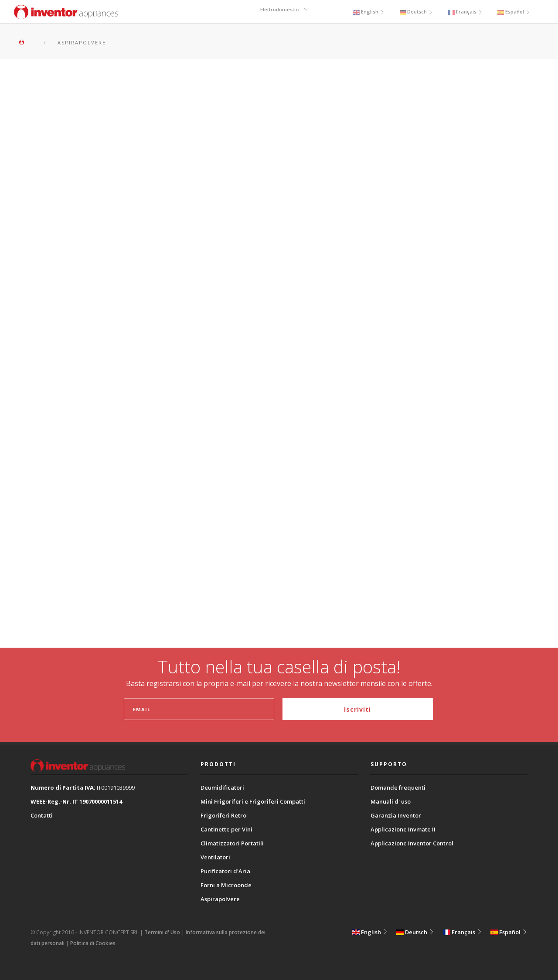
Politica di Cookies (93, 943)
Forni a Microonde (226, 885)
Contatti (42, 815)
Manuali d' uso (391, 801)
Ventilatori (215, 857)
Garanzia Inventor (396, 815)
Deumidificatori (222, 787)
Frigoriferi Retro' (224, 815)
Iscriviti (357, 709)
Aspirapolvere (220, 899)
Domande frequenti (398, 787)
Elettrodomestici (280, 12)
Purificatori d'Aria (225, 871)
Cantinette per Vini (226, 829)
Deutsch (416, 12)
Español (514, 12)
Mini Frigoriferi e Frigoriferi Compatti (253, 801)
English (368, 12)
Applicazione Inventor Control (412, 843)
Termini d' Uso (162, 932)
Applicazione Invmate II (403, 829)
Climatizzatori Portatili (232, 843)
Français (465, 12)
